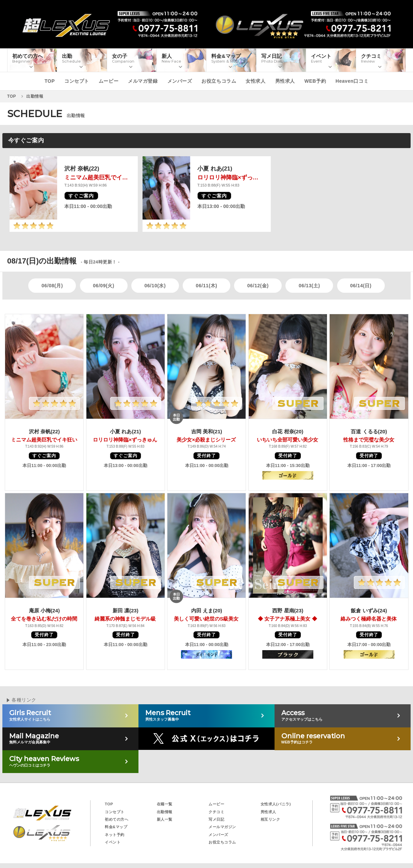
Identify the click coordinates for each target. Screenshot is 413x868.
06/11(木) (207, 286)
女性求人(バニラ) (276, 804)
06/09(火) (104, 286)
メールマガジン (222, 827)
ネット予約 (115, 835)
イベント (113, 842)
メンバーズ (180, 81)
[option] (74, 194)
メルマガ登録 (143, 81)
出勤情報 (165, 812)
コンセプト (77, 81)
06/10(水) (155, 286)
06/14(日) (361, 286)
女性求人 (255, 81)
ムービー (109, 81)
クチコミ (216, 812)
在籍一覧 (165, 804)
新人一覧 (165, 819)
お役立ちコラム (219, 81)
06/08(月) (52, 286)
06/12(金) (258, 286)
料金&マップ (116, 827)
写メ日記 (216, 819)
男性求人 (285, 81)
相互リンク (270, 819)
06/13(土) (309, 286)
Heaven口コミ (352, 81)
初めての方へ (117, 819)
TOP (50, 81)
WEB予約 (315, 81)
